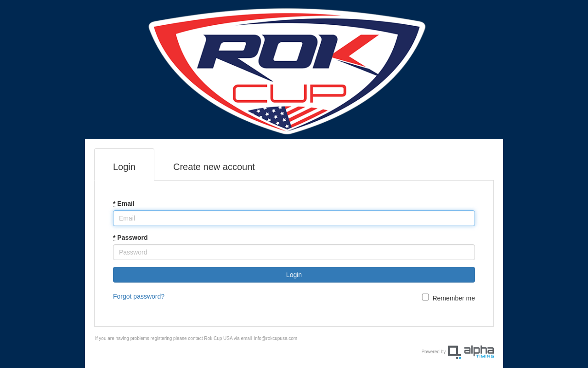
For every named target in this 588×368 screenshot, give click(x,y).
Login (124, 167)
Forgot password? (139, 296)
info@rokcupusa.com (276, 338)
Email (124, 204)
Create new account (214, 167)
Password (130, 238)
